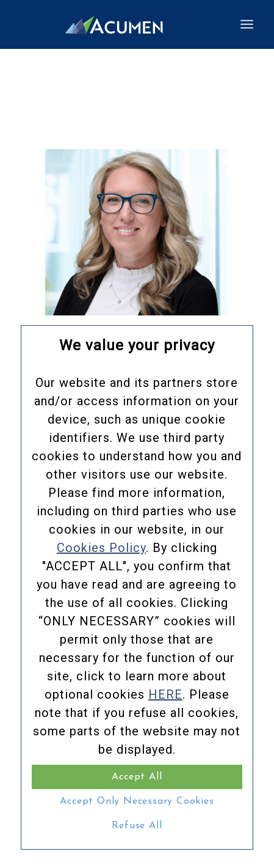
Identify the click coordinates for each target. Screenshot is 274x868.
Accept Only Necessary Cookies (137, 801)
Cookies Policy (101, 548)
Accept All (137, 777)
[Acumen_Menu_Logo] (114, 24)
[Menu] (247, 24)
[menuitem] (247, 24)
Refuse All (137, 826)
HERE (165, 694)
